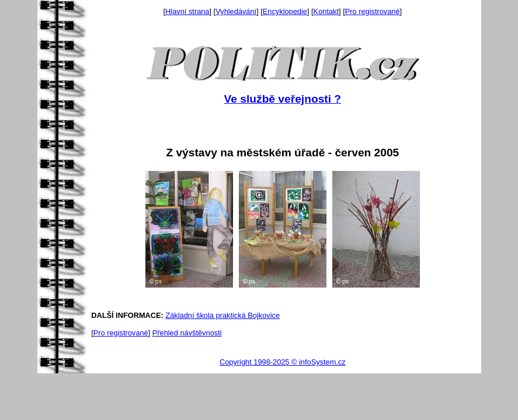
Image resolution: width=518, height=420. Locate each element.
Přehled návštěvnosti (187, 333)
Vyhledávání (236, 11)
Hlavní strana (187, 11)
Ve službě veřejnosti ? (283, 99)
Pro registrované (373, 11)
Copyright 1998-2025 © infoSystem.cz (283, 362)
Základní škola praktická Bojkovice (223, 315)
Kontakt (326, 11)
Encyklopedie (285, 11)
